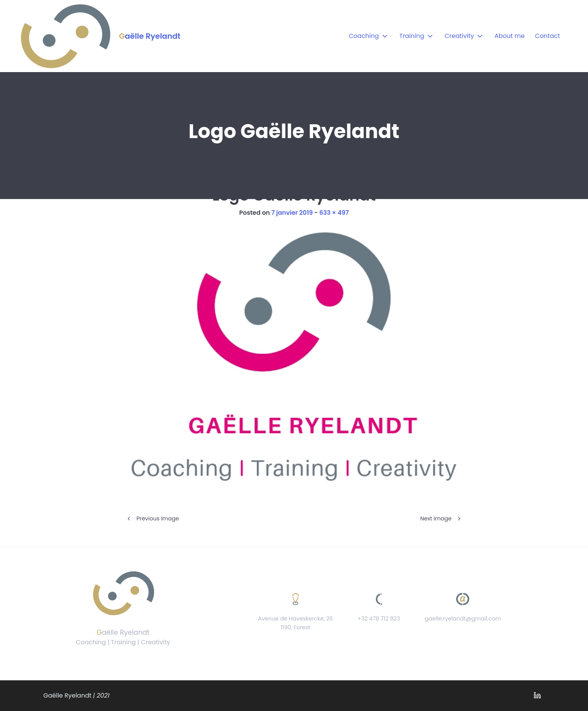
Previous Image (158, 518)
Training (412, 36)
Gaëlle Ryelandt (149, 36)
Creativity (459, 36)
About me (510, 36)
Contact (548, 36)
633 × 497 (334, 213)
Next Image (436, 518)
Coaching (364, 36)
